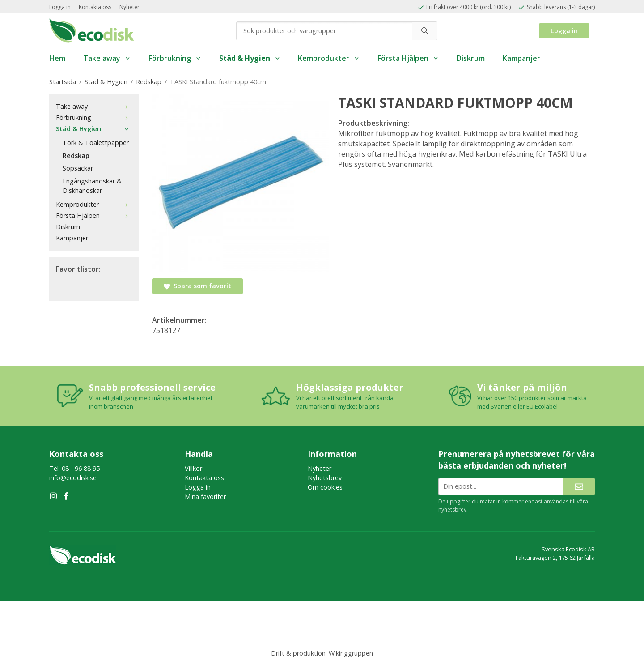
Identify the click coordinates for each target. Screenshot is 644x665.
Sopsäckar (78, 168)
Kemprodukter (329, 58)
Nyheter (129, 7)
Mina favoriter (205, 497)
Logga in (60, 7)
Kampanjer (521, 58)
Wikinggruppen (351, 653)
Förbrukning (175, 58)
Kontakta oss (95, 7)
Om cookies (325, 487)
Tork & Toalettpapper (96, 143)
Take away (107, 58)
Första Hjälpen (408, 58)
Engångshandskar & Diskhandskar (92, 186)
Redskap (76, 156)
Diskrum (471, 58)
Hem (57, 58)
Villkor (193, 468)
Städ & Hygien (250, 58)
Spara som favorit (197, 286)
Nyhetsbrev (325, 478)
